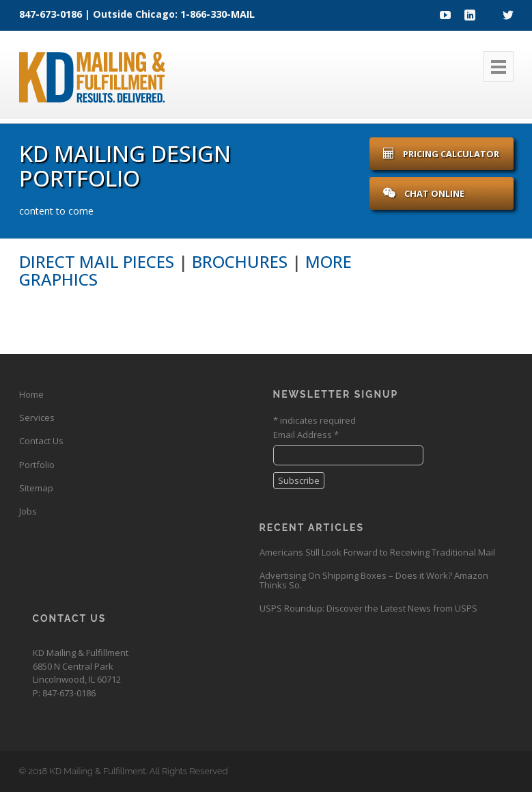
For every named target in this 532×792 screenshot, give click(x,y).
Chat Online (424, 193)
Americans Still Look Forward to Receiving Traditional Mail (377, 552)
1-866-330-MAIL (218, 14)
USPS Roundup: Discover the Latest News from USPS (368, 608)
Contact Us (41, 441)
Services (37, 418)
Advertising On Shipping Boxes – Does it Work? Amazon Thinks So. (374, 580)
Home (31, 394)
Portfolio (37, 465)
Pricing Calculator (441, 154)
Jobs (28, 511)
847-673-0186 (51, 14)
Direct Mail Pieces (97, 261)
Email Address (306, 435)
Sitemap (36, 488)
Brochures (240, 261)
